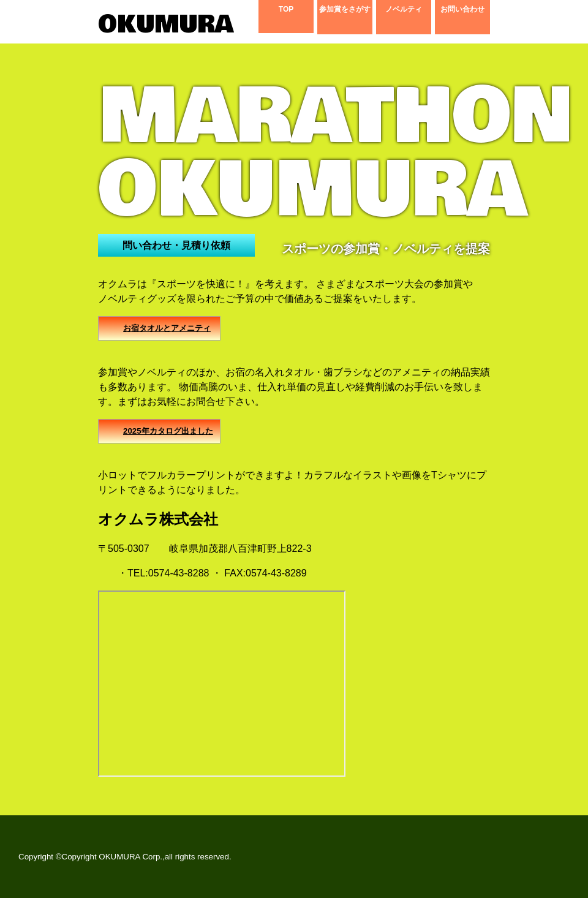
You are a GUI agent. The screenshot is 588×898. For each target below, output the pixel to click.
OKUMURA (159, 25)
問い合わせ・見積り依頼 (176, 245)
